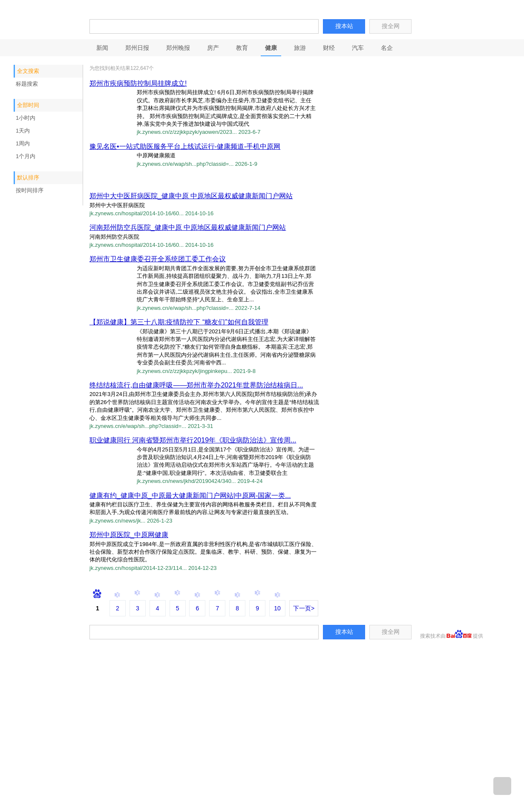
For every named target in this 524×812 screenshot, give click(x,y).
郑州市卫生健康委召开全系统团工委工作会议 (158, 259)
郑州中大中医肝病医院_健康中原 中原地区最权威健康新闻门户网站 (191, 196)
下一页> (304, 608)
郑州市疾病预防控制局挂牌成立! (138, 83)
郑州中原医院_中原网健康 (129, 535)
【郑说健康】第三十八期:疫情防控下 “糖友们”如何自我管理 (179, 322)
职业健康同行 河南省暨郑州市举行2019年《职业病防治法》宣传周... (193, 440)
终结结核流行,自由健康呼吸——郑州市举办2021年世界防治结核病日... (196, 385)
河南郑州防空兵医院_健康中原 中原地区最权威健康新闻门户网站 (188, 227)
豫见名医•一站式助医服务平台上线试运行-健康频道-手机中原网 (185, 146)
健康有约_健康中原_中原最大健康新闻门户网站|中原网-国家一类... (190, 496)
